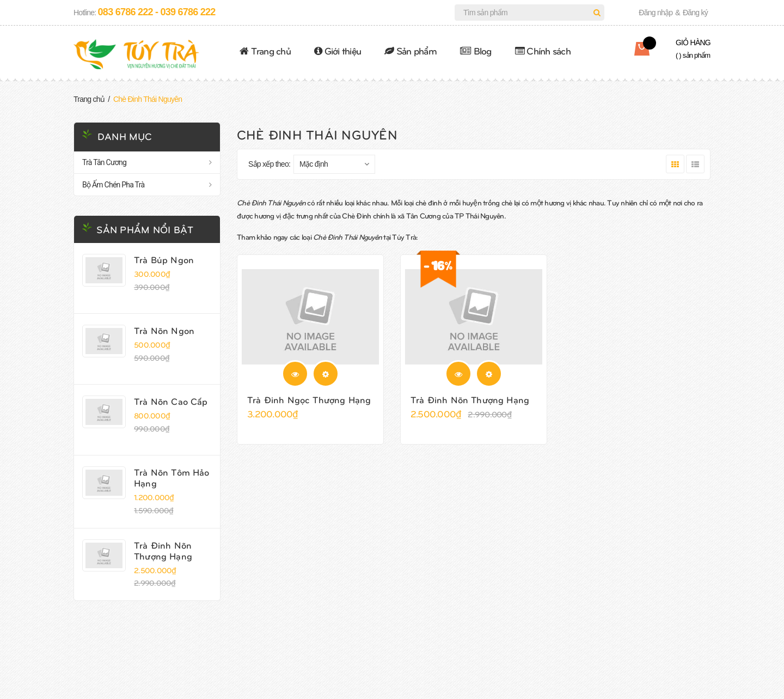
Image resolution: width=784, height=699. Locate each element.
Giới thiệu (338, 50)
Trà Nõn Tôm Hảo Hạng (172, 477)
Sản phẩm (411, 50)
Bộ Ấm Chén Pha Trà (113, 185)
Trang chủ (265, 50)
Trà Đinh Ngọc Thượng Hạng (309, 399)
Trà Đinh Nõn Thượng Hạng (163, 550)
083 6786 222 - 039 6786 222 (157, 12)
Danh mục (125, 136)
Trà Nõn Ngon (164, 330)
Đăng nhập (656, 13)
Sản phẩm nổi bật (145, 229)
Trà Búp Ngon (164, 259)
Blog (476, 50)
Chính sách (543, 50)
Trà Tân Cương (104, 162)
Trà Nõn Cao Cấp (171, 401)
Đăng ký (695, 13)
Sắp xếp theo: (269, 164)
